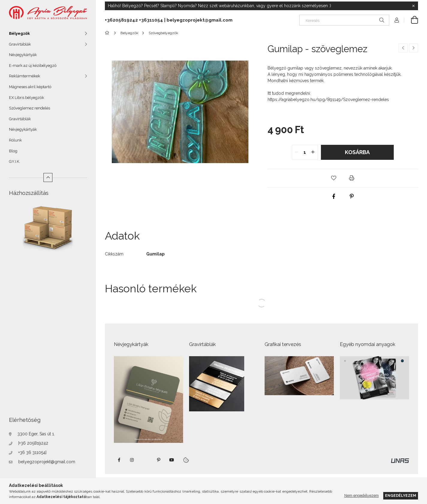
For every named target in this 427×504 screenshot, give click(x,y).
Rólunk (15, 140)
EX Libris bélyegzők (27, 98)
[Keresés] (344, 20)
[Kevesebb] (48, 177)
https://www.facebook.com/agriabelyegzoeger (119, 460)
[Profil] (397, 20)
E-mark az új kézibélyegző (33, 66)
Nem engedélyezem (362, 495)
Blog (13, 151)
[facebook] (334, 196)
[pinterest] (352, 196)
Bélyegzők (19, 33)
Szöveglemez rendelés (30, 108)
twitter (145, 460)
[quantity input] (305, 152)
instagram (132, 460)
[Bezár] (414, 6)
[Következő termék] (414, 48)
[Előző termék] (403, 48)
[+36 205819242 (33, 443)
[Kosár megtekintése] (411, 20)
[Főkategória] (108, 33)
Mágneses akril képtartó (30, 87)
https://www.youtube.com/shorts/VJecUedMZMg (172, 460)
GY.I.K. (15, 161)
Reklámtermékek (25, 76)
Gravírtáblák (20, 44)
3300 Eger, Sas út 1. (36, 434)
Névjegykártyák (23, 55)
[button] (334, 178)
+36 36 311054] (32, 452)
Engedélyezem (401, 495)
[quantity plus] (313, 152)
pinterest (159, 460)
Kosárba (357, 152)
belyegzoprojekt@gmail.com (47, 462)
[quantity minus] (297, 152)
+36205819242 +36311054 (134, 20)
